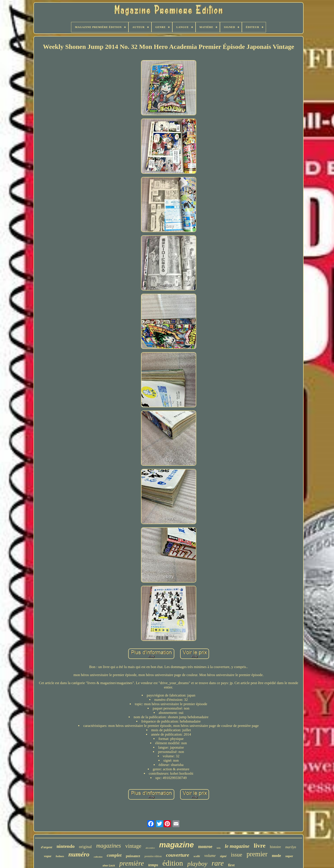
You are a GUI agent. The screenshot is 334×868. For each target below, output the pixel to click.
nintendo (66, 846)
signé (223, 856)
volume (210, 856)
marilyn (291, 847)
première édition (153, 856)
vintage (133, 846)
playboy (197, 864)
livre (260, 846)
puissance (133, 856)
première (132, 863)
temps (153, 865)
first (231, 865)
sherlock (109, 866)
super (289, 856)
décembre (150, 848)
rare (218, 863)
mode (276, 856)
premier (257, 854)
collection (98, 857)
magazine (176, 845)
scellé (197, 856)
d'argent (47, 847)
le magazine (237, 846)
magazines (108, 846)
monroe (205, 847)
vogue (48, 856)
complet (114, 855)
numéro (79, 854)
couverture (178, 855)
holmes (60, 856)
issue (236, 855)
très (219, 848)
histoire (275, 847)
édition (173, 863)
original (85, 847)
